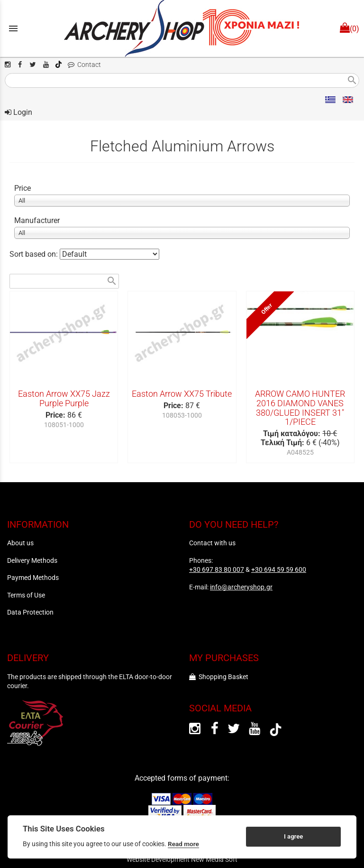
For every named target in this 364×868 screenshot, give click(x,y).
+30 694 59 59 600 (279, 569)
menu (13, 28)
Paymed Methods (33, 578)
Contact (84, 65)
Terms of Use (26, 595)
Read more (183, 844)
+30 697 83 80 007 (217, 569)
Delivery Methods (32, 560)
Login (18, 112)
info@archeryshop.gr (241, 587)
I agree (293, 836)
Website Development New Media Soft (182, 859)
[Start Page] (182, 28)
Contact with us (212, 543)
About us (20, 543)
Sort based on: (35, 254)
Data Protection (30, 612)
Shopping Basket (219, 677)
